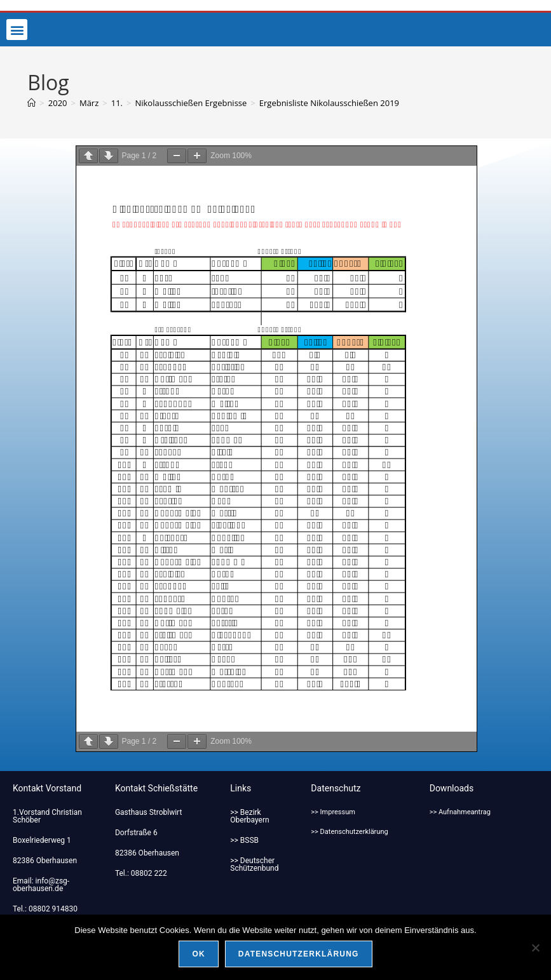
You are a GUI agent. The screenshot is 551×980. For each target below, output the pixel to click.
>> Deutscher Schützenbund (254, 864)
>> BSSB (244, 840)
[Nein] (535, 948)
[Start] (31, 103)
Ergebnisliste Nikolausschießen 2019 (329, 103)
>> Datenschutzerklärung (349, 832)
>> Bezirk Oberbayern (249, 816)
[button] (17, 30)
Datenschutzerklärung (299, 954)
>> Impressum (333, 812)
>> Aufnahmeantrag (460, 812)
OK (198, 954)
